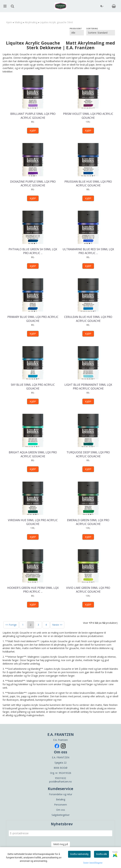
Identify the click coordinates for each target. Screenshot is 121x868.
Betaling (61, 799)
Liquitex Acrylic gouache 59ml (56, 22)
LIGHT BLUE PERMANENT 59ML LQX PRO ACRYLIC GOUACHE (88, 387)
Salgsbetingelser (61, 815)
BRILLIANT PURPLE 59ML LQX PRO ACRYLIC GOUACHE (33, 116)
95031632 (60, 778)
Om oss (61, 810)
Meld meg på (61, 844)
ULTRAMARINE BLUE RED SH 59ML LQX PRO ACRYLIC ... (88, 251)
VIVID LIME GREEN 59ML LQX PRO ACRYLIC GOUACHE (88, 590)
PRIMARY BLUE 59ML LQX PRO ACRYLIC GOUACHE (33, 319)
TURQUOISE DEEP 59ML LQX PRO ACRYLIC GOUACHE (88, 454)
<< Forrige (11, 625)
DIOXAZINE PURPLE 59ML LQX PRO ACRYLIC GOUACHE (33, 183)
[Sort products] (101, 33)
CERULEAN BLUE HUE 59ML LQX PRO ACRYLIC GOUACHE (88, 319)
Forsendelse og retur (61, 794)
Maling (18, 22)
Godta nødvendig (79, 854)
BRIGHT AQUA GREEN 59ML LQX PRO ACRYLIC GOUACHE (33, 454)
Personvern (60, 805)
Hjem (9, 22)
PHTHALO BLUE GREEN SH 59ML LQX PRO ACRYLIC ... (33, 251)
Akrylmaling (31, 22)
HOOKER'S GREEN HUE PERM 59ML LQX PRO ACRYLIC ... (33, 590)
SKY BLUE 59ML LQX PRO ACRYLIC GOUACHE (33, 387)
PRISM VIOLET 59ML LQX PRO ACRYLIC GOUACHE (88, 116)
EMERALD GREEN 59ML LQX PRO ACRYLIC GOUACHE (88, 522)
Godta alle (101, 854)
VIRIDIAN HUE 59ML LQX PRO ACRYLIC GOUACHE (33, 522)
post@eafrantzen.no (60, 782)
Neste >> (57, 625)
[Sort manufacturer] (77, 33)
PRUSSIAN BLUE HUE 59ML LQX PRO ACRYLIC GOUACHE (88, 183)
